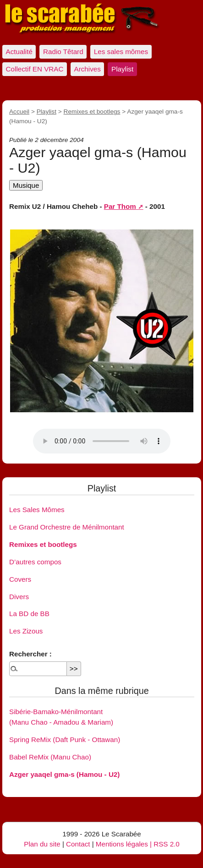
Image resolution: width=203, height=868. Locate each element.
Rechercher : (30, 654)
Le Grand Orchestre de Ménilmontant (67, 527)
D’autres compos (35, 562)
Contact (78, 844)
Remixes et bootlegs (92, 112)
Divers (19, 597)
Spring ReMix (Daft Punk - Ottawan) (65, 740)
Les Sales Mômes (37, 510)
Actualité (19, 52)
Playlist (122, 69)
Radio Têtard (63, 52)
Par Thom (120, 206)
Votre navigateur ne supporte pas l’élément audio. (102, 441)
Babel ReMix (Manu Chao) (50, 757)
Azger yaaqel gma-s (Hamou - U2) (64, 774)
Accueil (19, 112)
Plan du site (42, 844)
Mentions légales (122, 844)
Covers (20, 579)
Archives (88, 69)
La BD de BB (29, 614)
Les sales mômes (121, 52)
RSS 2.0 (167, 844)
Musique (26, 185)
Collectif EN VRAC (35, 69)
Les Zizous (26, 631)
